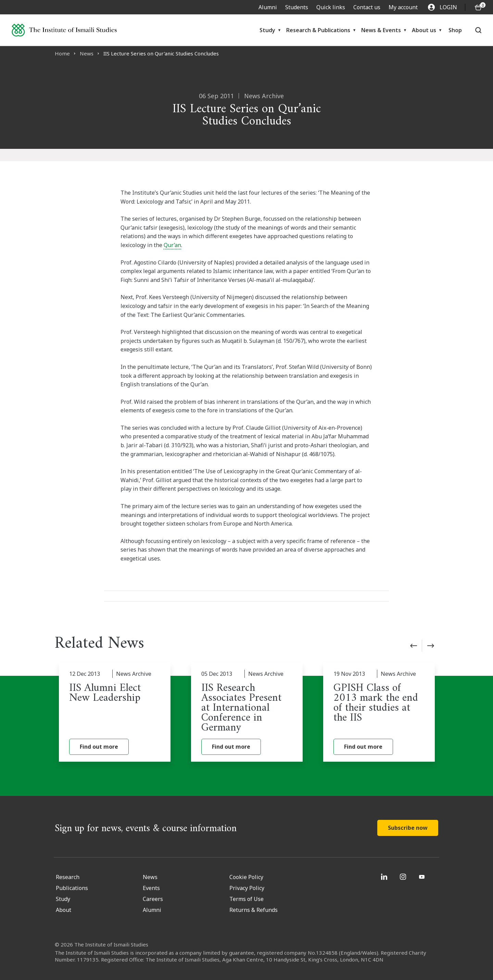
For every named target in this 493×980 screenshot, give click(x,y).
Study (267, 30)
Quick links (331, 7)
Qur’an (172, 245)
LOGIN (443, 7)
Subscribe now (408, 828)
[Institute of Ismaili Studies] (64, 30)
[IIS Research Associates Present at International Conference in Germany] (247, 712)
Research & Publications (318, 30)
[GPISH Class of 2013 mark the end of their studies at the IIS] (379, 712)
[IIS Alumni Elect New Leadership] (115, 712)
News (87, 53)
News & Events (381, 30)
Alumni (268, 7)
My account (403, 7)
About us (424, 30)
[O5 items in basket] (478, 7)
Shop (455, 30)
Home (62, 53)
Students (297, 7)
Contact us (367, 7)
